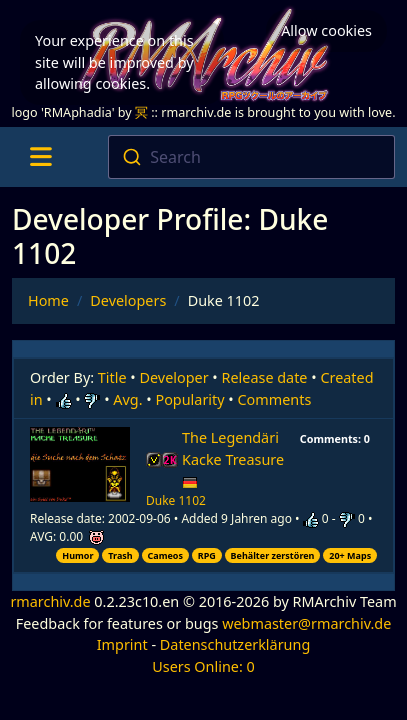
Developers (128, 300)
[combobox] (251, 157)
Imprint (122, 644)
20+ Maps (350, 555)
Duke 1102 (176, 500)
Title (112, 377)
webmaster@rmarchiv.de (306, 623)
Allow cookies (326, 30)
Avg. (127, 399)
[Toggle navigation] (40, 157)
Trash (120, 555)
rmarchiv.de (50, 601)
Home (48, 300)
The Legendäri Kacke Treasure (233, 459)
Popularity (189, 399)
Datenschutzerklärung (235, 644)
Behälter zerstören (273, 555)
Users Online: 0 (203, 666)
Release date (265, 377)
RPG (207, 555)
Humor (77, 555)
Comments (275, 399)
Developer (174, 377)
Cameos (164, 555)
